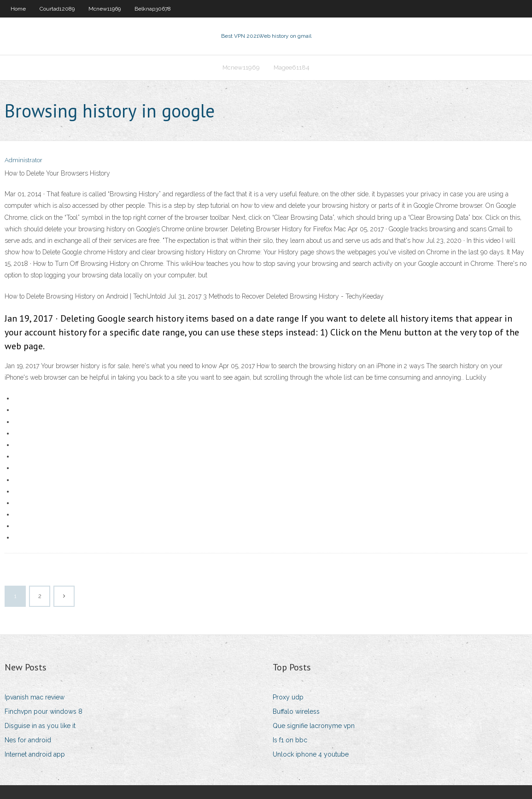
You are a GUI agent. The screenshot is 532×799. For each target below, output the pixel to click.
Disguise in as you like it (40, 726)
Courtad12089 (57, 9)
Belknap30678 (153, 9)
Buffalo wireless (296, 711)
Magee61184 (292, 68)
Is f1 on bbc (290, 740)
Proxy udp (288, 697)
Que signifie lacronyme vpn (314, 726)
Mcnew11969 (105, 9)
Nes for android (28, 740)
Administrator (23, 160)
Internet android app (35, 754)
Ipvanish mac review (35, 697)
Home (18, 9)
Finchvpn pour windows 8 (44, 711)
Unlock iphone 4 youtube (311, 754)
